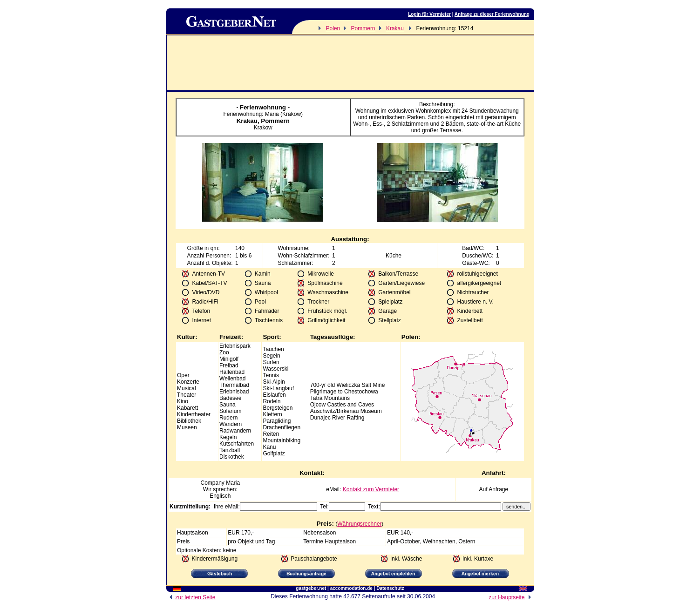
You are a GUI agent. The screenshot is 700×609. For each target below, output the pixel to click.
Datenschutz (390, 588)
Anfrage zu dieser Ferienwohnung (492, 14)
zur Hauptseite (511, 597)
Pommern (363, 28)
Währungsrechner (359, 524)
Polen (333, 28)
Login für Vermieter (429, 14)
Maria (233, 483)
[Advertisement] (350, 63)
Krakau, (249, 121)
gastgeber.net (311, 588)
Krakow (263, 128)
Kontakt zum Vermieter (371, 489)
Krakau (395, 28)
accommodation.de (351, 588)
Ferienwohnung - (265, 107)
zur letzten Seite (191, 597)
